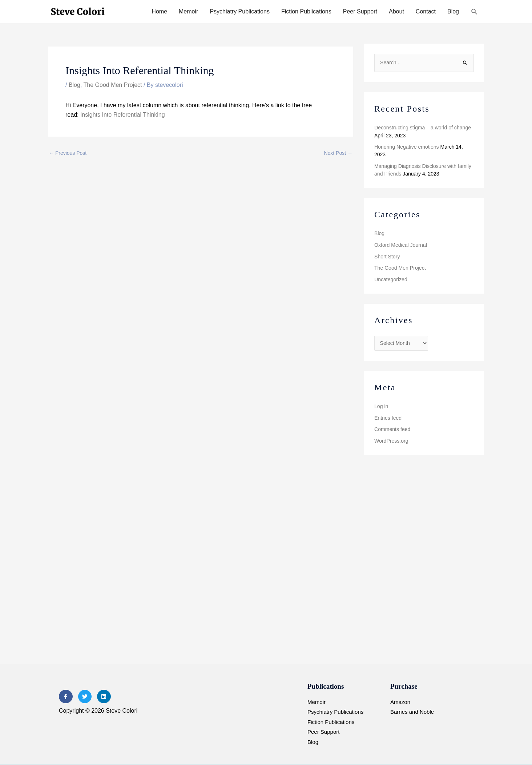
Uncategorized (391, 279)
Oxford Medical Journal (400, 245)
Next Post (338, 153)
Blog (453, 11)
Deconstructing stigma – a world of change (422, 128)
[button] (474, 12)
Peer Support (360, 11)
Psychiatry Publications (240, 11)
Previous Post (68, 153)
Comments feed (392, 429)
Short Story (387, 256)
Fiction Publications (306, 11)
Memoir (188, 11)
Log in (381, 406)
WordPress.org (391, 440)
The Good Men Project (113, 85)
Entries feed (388, 417)
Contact (426, 11)
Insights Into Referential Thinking (122, 115)
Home (159, 11)
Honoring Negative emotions (406, 147)
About (396, 11)
